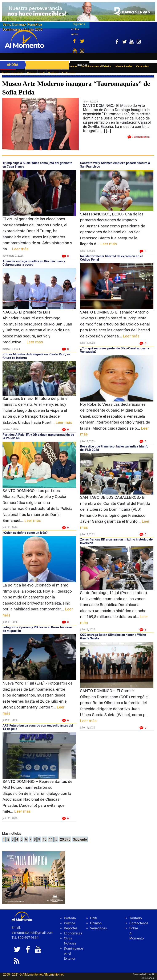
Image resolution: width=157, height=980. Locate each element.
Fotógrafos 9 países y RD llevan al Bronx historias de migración (38, 629)
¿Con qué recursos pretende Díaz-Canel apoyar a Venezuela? (115, 350)
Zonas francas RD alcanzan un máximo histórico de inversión (116, 541)
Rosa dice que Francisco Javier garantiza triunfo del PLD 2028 (114, 448)
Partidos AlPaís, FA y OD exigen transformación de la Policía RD (38, 436)
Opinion (96, 923)
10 (45, 839)
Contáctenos (139, 923)
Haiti (94, 918)
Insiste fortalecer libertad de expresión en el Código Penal (111, 258)
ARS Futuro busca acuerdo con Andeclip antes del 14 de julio (38, 727)
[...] (108, 131)
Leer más (20, 249)
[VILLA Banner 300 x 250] (34, 877)
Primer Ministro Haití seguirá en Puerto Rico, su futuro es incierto (36, 356)
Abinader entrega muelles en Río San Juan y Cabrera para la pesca (34, 263)
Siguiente (80, 839)
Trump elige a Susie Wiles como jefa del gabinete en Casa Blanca (37, 165)
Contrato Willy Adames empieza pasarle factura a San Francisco (115, 165)
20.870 (65, 839)
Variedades (98, 928)
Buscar (82, 65)
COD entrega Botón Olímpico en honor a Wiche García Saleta (113, 637)
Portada (70, 918)
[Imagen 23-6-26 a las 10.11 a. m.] (78, 11)
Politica (70, 923)
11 (51, 839)
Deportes (71, 928)
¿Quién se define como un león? (25, 533)
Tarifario (135, 918)
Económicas (73, 933)
